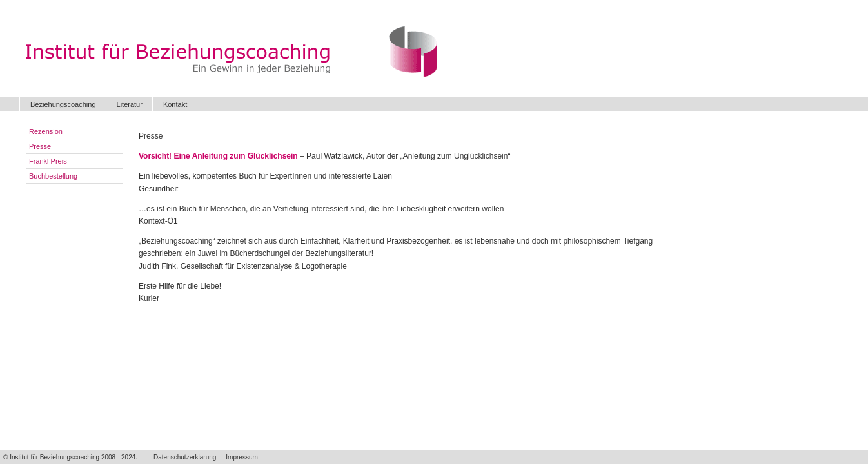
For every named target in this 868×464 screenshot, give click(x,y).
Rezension (46, 131)
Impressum (242, 457)
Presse (40, 146)
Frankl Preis (48, 161)
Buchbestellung (53, 176)
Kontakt (175, 104)
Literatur (130, 104)
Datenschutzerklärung (185, 457)
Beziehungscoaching (63, 104)
